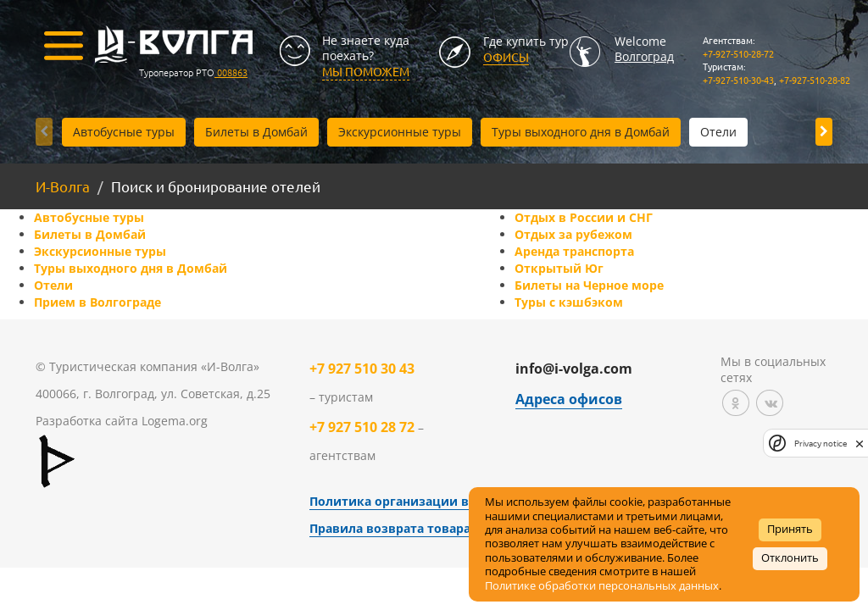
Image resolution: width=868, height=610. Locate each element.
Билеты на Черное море (589, 285)
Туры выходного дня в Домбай (581, 132)
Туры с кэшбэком (569, 302)
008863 (231, 72)
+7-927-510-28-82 (815, 80)
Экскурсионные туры (400, 132)
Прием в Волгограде (97, 302)
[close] (860, 443)
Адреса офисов (569, 399)
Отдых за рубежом (573, 234)
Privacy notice (821, 444)
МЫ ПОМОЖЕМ (366, 71)
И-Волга (63, 186)
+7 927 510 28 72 (362, 427)
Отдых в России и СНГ (584, 217)
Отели (718, 132)
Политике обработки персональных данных (602, 586)
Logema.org (175, 421)
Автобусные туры (124, 132)
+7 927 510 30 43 (362, 369)
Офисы (506, 57)
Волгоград (644, 56)
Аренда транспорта (574, 251)
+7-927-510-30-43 (738, 80)
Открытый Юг (559, 268)
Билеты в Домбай (256, 132)
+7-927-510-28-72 (738, 53)
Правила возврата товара (390, 528)
